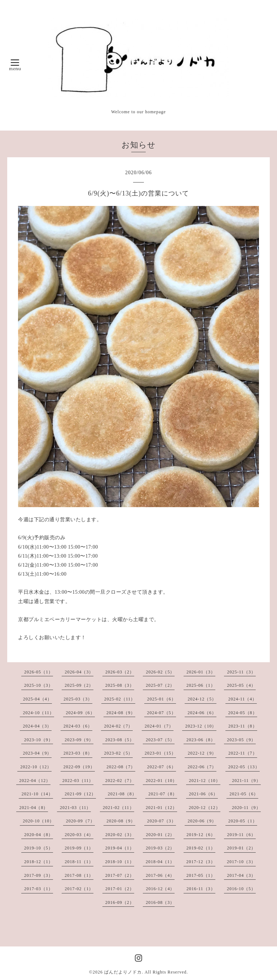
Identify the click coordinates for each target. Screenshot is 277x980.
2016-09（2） (120, 902)
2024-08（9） (121, 713)
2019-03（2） (160, 848)
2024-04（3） (37, 726)
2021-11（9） (246, 781)
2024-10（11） (38, 713)
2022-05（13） (244, 767)
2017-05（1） (201, 875)
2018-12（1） (39, 862)
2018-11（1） (79, 862)
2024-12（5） (202, 699)
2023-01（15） (160, 753)
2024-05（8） (243, 713)
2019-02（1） (201, 848)
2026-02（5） (160, 672)
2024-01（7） (159, 726)
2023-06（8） (201, 740)
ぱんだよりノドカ (123, 972)
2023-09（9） (79, 740)
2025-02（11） (120, 699)
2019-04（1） (120, 848)
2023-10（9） (39, 740)
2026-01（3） (201, 672)
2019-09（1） (79, 848)
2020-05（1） (243, 821)
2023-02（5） (118, 753)
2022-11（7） (243, 753)
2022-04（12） (35, 781)
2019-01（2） (241, 848)
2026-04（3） (79, 672)
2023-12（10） (201, 726)
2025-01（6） (162, 699)
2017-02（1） (79, 889)
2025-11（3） (241, 672)
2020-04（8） (39, 835)
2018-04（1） (160, 862)
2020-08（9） (121, 821)
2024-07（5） (162, 713)
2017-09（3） (39, 875)
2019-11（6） (241, 835)
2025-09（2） (79, 685)
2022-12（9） (202, 753)
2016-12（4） (160, 889)
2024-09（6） (80, 713)
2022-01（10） (161, 781)
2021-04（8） (34, 808)
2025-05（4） (241, 685)
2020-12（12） (205, 808)
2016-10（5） (241, 889)
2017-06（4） (160, 875)
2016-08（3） (160, 902)
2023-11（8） (243, 726)
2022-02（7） (120, 781)
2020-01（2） (160, 835)
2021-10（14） (37, 794)
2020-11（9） (246, 808)
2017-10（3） (241, 862)
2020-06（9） (202, 821)
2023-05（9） (241, 740)
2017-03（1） (39, 889)
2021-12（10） (205, 781)
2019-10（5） (39, 848)
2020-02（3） (120, 835)
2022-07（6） (162, 767)
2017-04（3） (241, 875)
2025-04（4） (38, 699)
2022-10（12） (36, 767)
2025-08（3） (120, 685)
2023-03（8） (78, 753)
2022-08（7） (121, 767)
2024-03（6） (78, 726)
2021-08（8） (122, 794)
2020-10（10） (38, 821)
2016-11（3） (201, 889)
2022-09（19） (79, 767)
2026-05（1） (39, 672)
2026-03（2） (120, 672)
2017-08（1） (79, 875)
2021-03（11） (76, 808)
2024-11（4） (243, 699)
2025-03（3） (78, 699)
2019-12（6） (201, 835)
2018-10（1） (120, 862)
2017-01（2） (120, 889)
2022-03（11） (78, 781)
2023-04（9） (37, 753)
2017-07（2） (120, 875)
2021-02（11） (118, 808)
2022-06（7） (202, 767)
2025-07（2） (160, 685)
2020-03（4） (79, 835)
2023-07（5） (160, 740)
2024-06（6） (202, 713)
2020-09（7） (80, 821)
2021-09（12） (80, 794)
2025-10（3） (39, 685)
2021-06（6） (203, 794)
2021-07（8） (163, 794)
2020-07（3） (162, 821)
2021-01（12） (161, 808)
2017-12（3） (201, 862)
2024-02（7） (118, 726)
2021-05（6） (244, 794)
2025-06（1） (201, 685)
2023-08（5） (120, 740)
